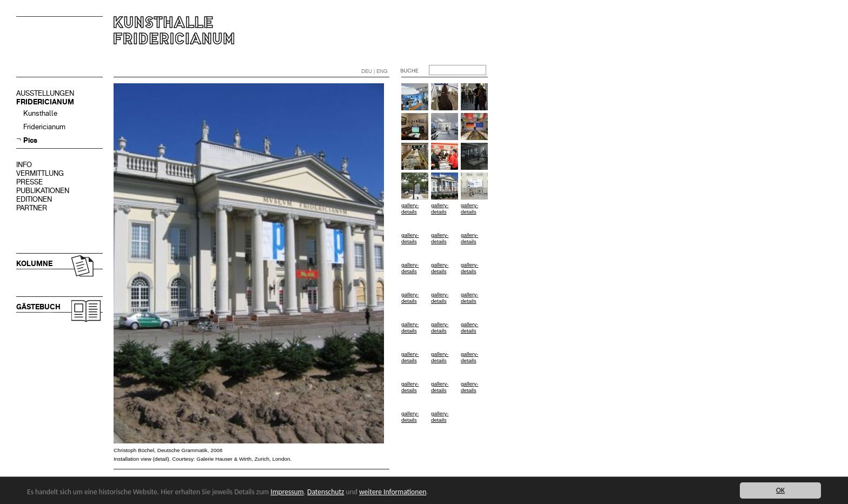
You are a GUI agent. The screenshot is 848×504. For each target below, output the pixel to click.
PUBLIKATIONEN (43, 191)
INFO (24, 165)
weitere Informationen (393, 492)
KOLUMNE (34, 264)
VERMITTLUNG (40, 173)
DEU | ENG (375, 71)
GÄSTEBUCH (38, 307)
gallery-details (410, 208)
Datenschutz (326, 492)
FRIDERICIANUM (45, 102)
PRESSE (29, 182)
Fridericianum (44, 127)
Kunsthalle (40, 113)
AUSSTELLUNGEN (45, 93)
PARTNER (32, 208)
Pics (30, 140)
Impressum (287, 492)
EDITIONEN (34, 199)
